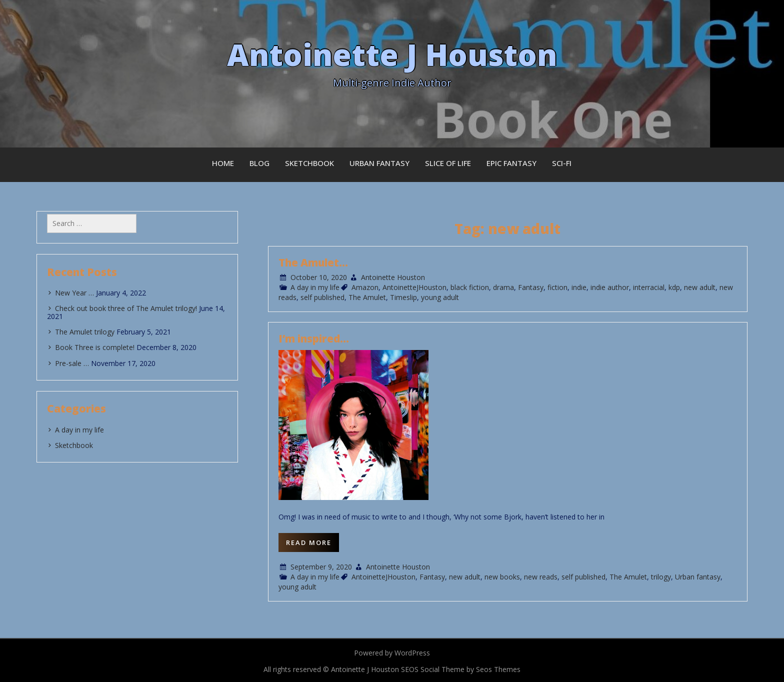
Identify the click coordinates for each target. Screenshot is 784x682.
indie (579, 287)
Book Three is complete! (95, 347)
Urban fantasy (698, 577)
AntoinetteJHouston (414, 287)
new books (502, 577)
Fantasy (531, 287)
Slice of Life (448, 163)
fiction (557, 287)
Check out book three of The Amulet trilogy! (126, 308)
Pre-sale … (72, 363)
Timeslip (403, 297)
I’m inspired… (314, 338)
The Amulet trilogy (85, 332)
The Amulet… (313, 262)
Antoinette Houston (393, 277)
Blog (259, 163)
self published (322, 297)
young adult (440, 297)
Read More (309, 542)
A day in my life (315, 287)
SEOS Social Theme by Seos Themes (461, 669)
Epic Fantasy (511, 163)
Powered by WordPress (392, 653)
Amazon (365, 287)
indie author (610, 287)
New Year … (74, 293)
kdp (674, 287)
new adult (700, 287)
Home (223, 163)
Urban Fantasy (379, 163)
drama (503, 287)
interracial (649, 287)
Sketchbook (309, 163)
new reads (541, 577)
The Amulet (367, 297)
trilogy (661, 577)
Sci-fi (562, 163)
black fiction (470, 287)
